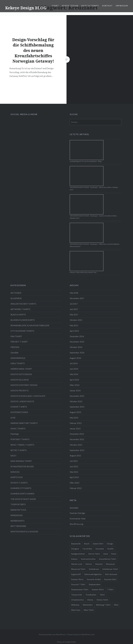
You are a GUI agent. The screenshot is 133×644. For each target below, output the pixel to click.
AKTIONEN (16, 293)
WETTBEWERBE (18, 526)
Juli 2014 (74, 363)
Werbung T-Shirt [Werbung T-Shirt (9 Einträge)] (103, 605)
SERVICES (15, 472)
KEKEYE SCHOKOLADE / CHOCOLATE (28, 396)
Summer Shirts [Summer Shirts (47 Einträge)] (98, 589)
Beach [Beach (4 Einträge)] (87, 544)
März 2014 (75, 385)
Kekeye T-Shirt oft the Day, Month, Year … (84, 272)
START (55, 6)
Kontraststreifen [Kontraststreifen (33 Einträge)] (88, 559)
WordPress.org (77, 524)
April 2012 (74, 477)
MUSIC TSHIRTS (18, 429)
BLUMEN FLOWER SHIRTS (23, 320)
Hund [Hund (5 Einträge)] (106, 554)
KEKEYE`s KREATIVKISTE (22, 401)
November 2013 (77, 396)
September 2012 (77, 450)
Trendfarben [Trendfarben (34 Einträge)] (91, 595)
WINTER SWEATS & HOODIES (24, 532)
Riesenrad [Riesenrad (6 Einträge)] (110, 564)
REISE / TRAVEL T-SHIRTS (22, 445)
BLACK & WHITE (18, 315)
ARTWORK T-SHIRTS (20, 309)
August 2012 (75, 456)
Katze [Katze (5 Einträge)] (114, 554)
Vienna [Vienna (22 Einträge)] (90, 600)
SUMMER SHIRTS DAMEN (22, 494)
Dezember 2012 (77, 434)
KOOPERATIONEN (19, 412)
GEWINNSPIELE (18, 358)
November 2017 (77, 298)
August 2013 (75, 412)
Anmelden (74, 508)
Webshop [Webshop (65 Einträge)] (75, 605)
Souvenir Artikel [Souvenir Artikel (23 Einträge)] (94, 579)
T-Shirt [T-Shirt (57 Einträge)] (110, 589)
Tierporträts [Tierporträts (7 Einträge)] (77, 595)
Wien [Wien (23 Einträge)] (116, 605)
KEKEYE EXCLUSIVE (20, 380)
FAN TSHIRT (16, 336)
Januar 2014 (75, 391)
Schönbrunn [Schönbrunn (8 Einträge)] (94, 569)
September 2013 (77, 407)
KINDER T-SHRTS (19, 407)
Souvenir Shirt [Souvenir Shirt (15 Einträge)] (110, 579)
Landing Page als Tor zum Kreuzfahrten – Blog (86, 161)
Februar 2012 (76, 488)
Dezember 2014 (77, 336)
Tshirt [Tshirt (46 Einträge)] (102, 595)
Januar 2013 (75, 429)
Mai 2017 (74, 315)
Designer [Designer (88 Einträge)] (75, 549)
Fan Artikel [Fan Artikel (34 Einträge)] (87, 549)
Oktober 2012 (76, 445)
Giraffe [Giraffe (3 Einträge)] (110, 549)
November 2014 (77, 342)
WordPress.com (88, 634)
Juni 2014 (74, 369)
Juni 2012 (74, 466)
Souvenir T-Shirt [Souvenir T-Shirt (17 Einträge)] (78, 584)
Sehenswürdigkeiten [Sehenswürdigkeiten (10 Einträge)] (93, 574)
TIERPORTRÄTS (18, 504)
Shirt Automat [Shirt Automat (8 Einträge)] (111, 574)
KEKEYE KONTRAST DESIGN (24, 385)
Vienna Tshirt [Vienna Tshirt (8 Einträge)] (102, 600)
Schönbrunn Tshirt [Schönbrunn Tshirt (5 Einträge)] (110, 569)
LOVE (13, 418)
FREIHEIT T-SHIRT (19, 342)
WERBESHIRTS (17, 521)
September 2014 (77, 353)
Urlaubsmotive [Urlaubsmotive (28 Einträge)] (77, 600)
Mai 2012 (74, 472)
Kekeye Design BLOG (26, 8)
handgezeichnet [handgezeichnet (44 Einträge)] (78, 554)
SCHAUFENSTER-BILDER (22, 466)
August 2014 (75, 358)
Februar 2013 (76, 423)
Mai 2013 (74, 418)
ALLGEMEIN (16, 298)
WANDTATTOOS (18, 510)
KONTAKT (107, 6)
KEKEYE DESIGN (70, 6)
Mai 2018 (74, 293)
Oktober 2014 (76, 347)
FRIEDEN (15, 347)
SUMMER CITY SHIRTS (21, 488)
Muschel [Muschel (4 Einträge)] (99, 564)
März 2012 (75, 483)
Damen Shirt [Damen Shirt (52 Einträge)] (98, 544)
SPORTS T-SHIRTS (19, 483)
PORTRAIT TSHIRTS (20, 439)
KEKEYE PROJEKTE (20, 391)
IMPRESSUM (122, 6)
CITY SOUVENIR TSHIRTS (22, 331)
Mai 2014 (74, 374)
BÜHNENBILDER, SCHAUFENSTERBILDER (30, 325)
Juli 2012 (74, 461)
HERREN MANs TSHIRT (21, 369)
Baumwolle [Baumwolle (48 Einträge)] (76, 544)
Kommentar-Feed (78, 519)
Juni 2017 (74, 309)
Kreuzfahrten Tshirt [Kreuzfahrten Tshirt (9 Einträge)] (108, 559)
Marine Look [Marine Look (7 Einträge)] (77, 564)
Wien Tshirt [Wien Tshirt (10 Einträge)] (89, 610)
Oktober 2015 (76, 320)
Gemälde (14, 353)
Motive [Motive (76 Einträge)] (89, 564)
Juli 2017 (74, 304)
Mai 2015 (74, 325)
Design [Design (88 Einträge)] (110, 544)
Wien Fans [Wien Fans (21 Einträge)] (76, 610)
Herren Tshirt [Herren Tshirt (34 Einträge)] (94, 554)
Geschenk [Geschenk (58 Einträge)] (100, 549)
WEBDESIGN (16, 515)
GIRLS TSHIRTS (18, 363)
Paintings (15, 434)
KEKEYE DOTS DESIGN (21, 374)
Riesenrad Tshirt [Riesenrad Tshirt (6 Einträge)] (78, 569)
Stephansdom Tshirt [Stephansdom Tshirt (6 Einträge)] (80, 589)
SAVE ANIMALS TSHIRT (21, 461)
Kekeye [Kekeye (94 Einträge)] (74, 559)
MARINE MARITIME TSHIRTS (24, 423)
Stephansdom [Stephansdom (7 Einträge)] (94, 584)
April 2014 (74, 380)
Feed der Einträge (77, 513)
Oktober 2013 (76, 401)
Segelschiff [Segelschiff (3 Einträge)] (76, 574)
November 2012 (77, 439)
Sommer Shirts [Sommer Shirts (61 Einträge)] (77, 579)
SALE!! (13, 456)
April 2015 (74, 331)
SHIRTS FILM (16, 477)
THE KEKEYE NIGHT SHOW (23, 499)
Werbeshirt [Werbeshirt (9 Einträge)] (88, 605)
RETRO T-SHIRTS (19, 450)
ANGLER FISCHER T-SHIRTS (23, 304)
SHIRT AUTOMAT (90, 6)
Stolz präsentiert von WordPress (52, 634)
